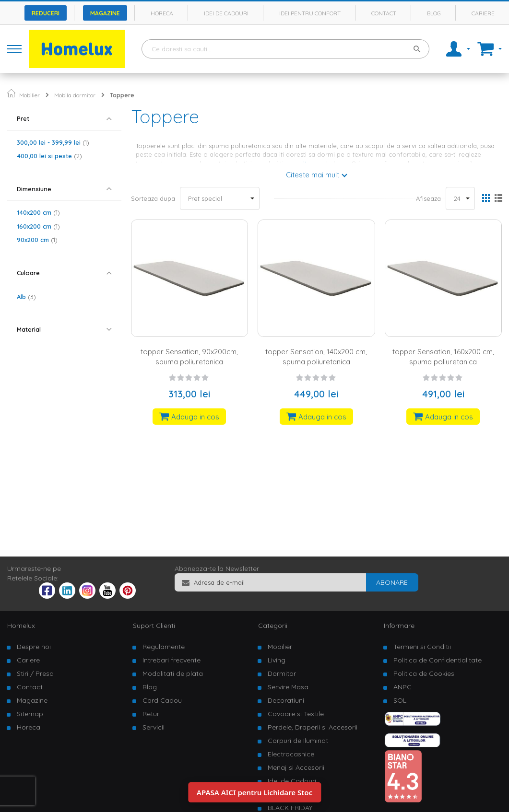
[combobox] (285, 49)
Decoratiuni (286, 700)
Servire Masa (288, 687)
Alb (26, 297)
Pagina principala (11, 93)
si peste (49, 156)
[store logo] (77, 49)
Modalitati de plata (173, 673)
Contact (384, 13)
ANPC (402, 687)
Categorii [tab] (273, 626)
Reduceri (46, 13)
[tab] (64, 119)
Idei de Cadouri (292, 781)
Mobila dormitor (75, 95)
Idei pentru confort (310, 13)
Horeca (162, 13)
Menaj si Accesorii (296, 767)
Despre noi (34, 647)
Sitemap (30, 714)
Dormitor (282, 673)
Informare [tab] (399, 626)
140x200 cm (38, 212)
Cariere (483, 13)
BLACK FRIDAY (290, 808)
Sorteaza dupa (153, 198)
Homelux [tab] (21, 626)
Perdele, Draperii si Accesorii (313, 727)
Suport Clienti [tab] (154, 626)
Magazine (105, 13)
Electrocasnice (291, 754)
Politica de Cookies (424, 673)
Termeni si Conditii (422, 647)
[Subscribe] (392, 582)
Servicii (154, 727)
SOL (400, 700)
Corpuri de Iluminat (298, 741)
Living (277, 660)
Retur (151, 714)
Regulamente (164, 647)
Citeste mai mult (313, 175)
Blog (434, 13)
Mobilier (30, 95)
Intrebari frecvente (172, 660)
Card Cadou (162, 700)
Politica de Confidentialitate (438, 660)
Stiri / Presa (35, 673)
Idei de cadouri (226, 13)
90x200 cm (37, 240)
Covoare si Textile (296, 714)
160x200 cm (38, 226)
